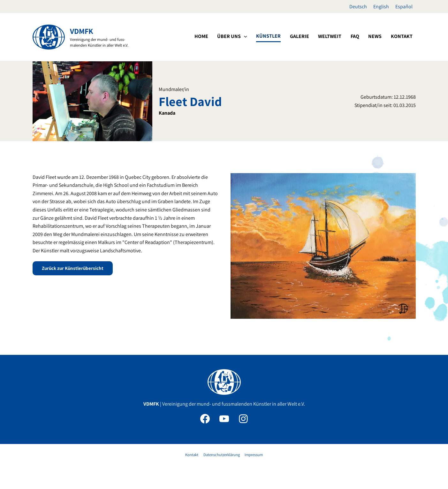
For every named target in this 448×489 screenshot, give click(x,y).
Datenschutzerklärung (221, 455)
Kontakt (192, 455)
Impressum (253, 455)
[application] (269, 36)
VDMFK (82, 31)
